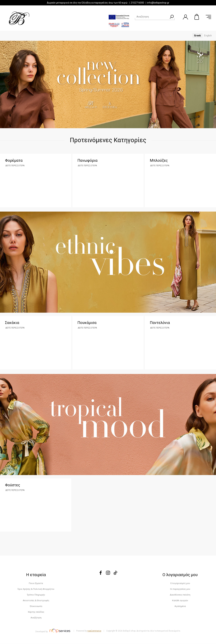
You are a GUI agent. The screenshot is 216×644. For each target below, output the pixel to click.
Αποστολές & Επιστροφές (36, 601)
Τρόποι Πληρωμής (36, 595)
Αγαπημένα (180, 606)
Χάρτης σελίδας (36, 612)
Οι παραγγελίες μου (180, 589)
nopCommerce (94, 631)
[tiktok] (115, 574)
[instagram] (108, 574)
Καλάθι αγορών (197, 17)
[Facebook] (101, 574)
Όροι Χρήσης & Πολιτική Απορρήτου (36, 589)
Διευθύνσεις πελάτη (180, 595)
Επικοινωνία (36, 606)
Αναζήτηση (36, 618)
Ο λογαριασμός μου (180, 583)
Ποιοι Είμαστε (36, 583)
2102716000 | (139, 3)
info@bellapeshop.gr (158, 3)
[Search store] (152, 17)
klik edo (108, 314)
